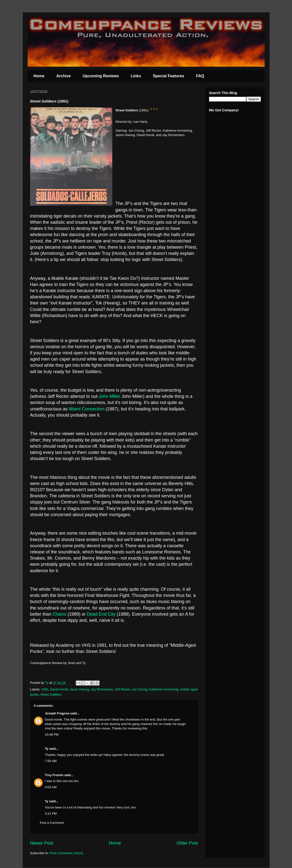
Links (136, 76)
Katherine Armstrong (164, 689)
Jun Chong (140, 689)
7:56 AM (51, 761)
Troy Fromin (54, 775)
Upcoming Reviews (101, 76)
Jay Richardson (102, 689)
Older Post (187, 843)
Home (39, 76)
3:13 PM (51, 814)
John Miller (110, 396)
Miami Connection (87, 409)
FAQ (200, 76)
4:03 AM (51, 787)
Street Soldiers (51, 695)
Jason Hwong (79, 689)
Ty (47, 749)
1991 (45, 689)
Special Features (168, 76)
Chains (59, 614)
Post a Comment (52, 823)
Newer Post (42, 843)
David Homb (59, 689)
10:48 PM (52, 735)
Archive (64, 76)
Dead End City (101, 614)
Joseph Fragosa (57, 713)
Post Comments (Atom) (66, 853)
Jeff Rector (122, 689)
